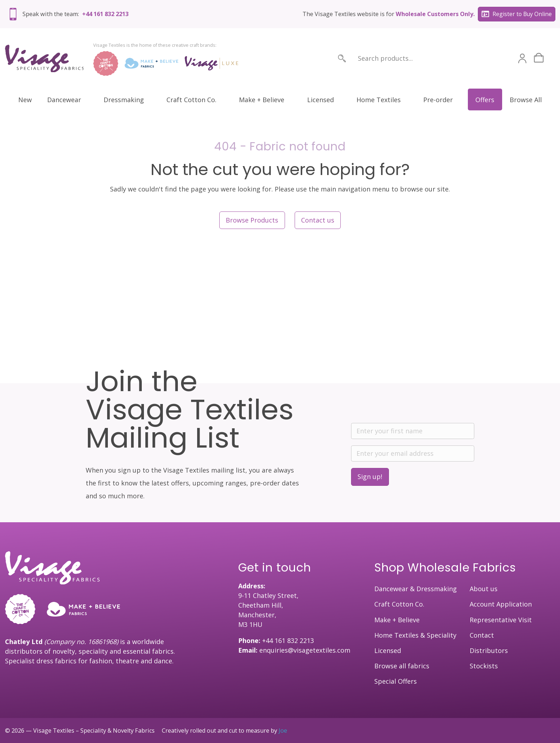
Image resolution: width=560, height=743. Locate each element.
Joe (283, 730)
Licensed (321, 100)
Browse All (526, 100)
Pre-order (438, 100)
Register (517, 14)
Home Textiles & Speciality (415, 635)
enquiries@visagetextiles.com (305, 650)
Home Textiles (379, 100)
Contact (482, 635)
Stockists (484, 666)
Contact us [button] (318, 220)
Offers (485, 100)
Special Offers (396, 681)
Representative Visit (501, 620)
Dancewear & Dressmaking (416, 589)
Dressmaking (124, 100)
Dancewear (64, 100)
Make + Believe (262, 100)
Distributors (489, 650)
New (25, 100)
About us (484, 589)
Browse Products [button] (252, 220)
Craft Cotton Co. (191, 100)
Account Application (501, 604)
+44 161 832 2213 (105, 14)
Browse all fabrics (402, 666)
